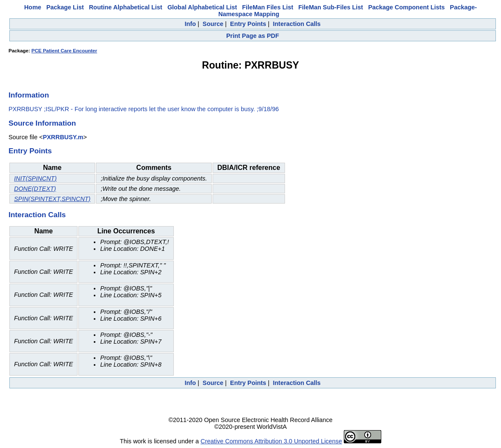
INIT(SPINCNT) (35, 178)
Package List (65, 7)
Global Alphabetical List (202, 7)
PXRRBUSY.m (63, 137)
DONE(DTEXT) (35, 189)
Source (213, 24)
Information (29, 95)
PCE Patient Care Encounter (64, 51)
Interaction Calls (297, 24)
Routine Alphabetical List (126, 7)
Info (190, 24)
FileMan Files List (268, 7)
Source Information (42, 123)
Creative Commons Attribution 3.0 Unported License (271, 441)
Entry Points (248, 24)
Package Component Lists (406, 7)
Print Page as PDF (253, 36)
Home (33, 7)
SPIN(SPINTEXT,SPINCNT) (52, 199)
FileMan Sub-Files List (331, 7)
